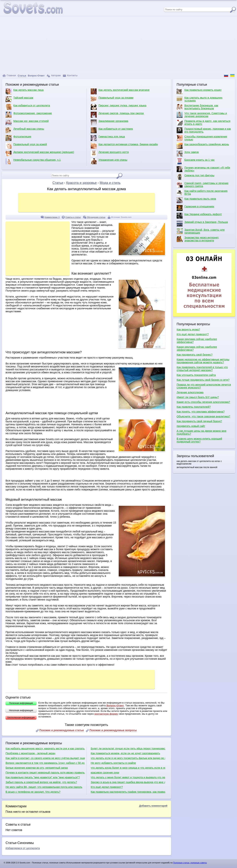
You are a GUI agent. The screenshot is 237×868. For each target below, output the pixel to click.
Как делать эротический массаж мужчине (120, 91)
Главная (9, 76)
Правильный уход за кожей (26, 146)
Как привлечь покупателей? (194, 407)
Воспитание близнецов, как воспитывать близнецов (197, 107)
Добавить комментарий (153, 806)
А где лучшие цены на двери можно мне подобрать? (202, 432)
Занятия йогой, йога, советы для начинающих (201, 231)
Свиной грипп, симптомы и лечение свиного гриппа (203, 185)
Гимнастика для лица (108, 138)
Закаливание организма (110, 122)
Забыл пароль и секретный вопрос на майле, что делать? (41, 782)
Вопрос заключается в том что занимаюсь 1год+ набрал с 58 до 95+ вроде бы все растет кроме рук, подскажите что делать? (45, 763)
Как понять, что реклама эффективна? (201, 412)
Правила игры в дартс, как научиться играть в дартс (203, 122)
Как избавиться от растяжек (112, 130)
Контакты (70, 76)
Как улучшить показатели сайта (196, 375)
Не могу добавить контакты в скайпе (113, 763)
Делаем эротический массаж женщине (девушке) (40, 154)
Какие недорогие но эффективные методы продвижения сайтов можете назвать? (203, 361)
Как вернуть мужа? (188, 329)
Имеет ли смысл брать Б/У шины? (198, 397)
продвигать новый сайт (191, 426)
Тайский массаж (19, 99)
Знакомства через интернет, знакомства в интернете (198, 239)
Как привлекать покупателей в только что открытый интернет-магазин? (202, 369)
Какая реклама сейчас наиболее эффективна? (197, 341)
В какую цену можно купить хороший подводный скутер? (199, 440)
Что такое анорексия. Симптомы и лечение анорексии (202, 115)
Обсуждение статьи (96, 217)
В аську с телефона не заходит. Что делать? (33, 792)
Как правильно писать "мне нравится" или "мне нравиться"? (43, 777)
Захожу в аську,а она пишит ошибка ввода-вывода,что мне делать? (128, 782)
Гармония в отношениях (195, 208)
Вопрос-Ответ (115, 705)
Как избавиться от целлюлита (28, 107)
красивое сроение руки (105, 773)
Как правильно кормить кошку (199, 91)
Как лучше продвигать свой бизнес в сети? (203, 380)
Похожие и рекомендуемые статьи (62, 730)
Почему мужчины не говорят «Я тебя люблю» (203, 169)
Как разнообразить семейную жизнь (203, 146)
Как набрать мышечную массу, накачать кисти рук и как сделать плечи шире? (45, 748)
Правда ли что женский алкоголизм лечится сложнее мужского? (204, 386)
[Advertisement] (118, 44)
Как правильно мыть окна (196, 200)
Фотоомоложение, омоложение (29, 115)
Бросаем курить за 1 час (196, 161)
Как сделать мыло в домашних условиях (200, 99)
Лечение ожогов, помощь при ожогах (117, 115)
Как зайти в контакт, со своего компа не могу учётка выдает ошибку (45, 758)
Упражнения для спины (109, 161)
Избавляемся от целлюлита (23, 848)
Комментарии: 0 (52, 217)
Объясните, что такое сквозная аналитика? (203, 416)
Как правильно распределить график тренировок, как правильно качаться (128, 792)
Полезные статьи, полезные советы (190, 863)
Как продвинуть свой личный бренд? (199, 421)
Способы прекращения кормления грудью (202, 138)
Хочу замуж (188, 154)
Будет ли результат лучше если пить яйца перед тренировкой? (128, 748)
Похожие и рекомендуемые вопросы (113, 730)
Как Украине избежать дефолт (199, 216)
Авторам (54, 76)
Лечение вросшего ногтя (110, 154)
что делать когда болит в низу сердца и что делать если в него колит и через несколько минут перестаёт (128, 768)
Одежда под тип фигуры (196, 177)
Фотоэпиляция (18, 138)
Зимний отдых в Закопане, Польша (202, 223)
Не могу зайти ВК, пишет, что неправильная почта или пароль (44, 787)
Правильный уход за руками (112, 99)
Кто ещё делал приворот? (107, 787)
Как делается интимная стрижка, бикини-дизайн (124, 146)
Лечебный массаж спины (25, 130)
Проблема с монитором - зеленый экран (30, 753)
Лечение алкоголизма (190, 392)
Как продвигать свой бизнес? (195, 355)
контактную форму (106, 714)
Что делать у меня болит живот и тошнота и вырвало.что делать (128, 777)
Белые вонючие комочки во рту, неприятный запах (37, 768)
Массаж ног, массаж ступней (27, 122)
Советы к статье (73, 217)
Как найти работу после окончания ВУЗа (202, 192)
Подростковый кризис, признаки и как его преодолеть (204, 130)
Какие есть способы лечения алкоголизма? (203, 402)
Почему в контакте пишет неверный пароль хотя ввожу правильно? (45, 773)
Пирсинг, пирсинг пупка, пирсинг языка (118, 107)
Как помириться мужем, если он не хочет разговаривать (125, 753)
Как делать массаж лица (25, 91)
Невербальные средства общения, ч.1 (33, 161)
